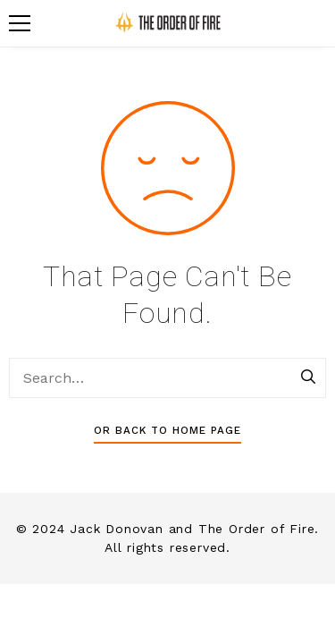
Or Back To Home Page (167, 430)
